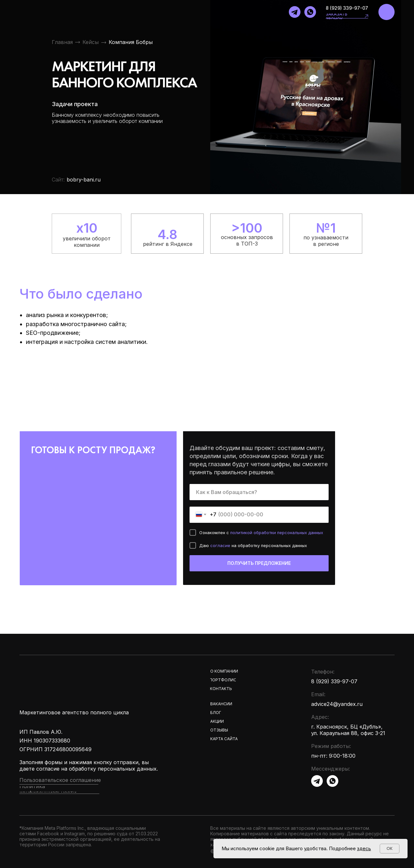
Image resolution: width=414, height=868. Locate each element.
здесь (364, 848)
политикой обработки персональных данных (277, 533)
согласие (221, 545)
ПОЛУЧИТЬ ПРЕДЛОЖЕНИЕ (259, 563)
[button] (366, 16)
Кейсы (91, 42)
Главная (62, 42)
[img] (387, 12)
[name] (259, 492)
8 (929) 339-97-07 (347, 8)
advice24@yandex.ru (337, 704)
